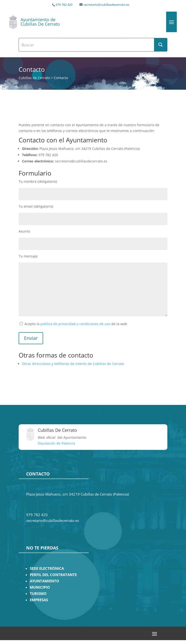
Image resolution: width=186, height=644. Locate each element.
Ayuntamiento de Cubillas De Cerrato (40, 22)
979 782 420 (64, 5)
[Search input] (87, 45)
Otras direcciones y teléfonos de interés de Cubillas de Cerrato (73, 364)
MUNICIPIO (40, 587)
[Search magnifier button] (161, 45)
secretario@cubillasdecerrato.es (106, 5)
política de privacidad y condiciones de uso (75, 324)
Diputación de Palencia (56, 443)
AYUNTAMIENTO (44, 581)
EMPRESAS (39, 600)
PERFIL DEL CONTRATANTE (53, 575)
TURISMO (38, 594)
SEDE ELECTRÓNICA (47, 568)
